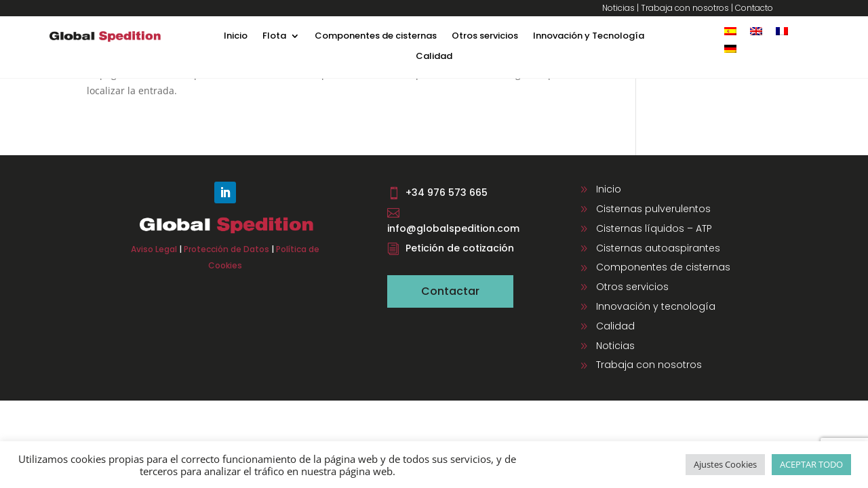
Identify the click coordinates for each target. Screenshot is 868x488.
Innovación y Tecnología (589, 37)
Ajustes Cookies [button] (725, 464)
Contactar (450, 291)
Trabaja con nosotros (685, 8)
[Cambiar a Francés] (782, 31)
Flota (274, 37)
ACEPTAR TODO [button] (811, 464)
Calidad (434, 57)
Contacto (754, 8)
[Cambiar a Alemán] (730, 48)
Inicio (236, 37)
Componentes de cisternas (376, 37)
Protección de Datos (226, 249)
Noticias (618, 8)
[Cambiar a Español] (730, 31)
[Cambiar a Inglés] (756, 31)
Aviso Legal (154, 249)
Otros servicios (485, 37)
